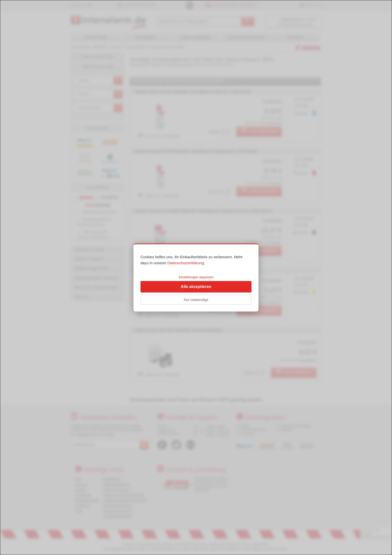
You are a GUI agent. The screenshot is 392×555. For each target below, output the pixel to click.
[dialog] (196, 277)
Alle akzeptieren (196, 287)
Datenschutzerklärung (186, 263)
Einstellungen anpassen (196, 277)
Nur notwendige (196, 300)
